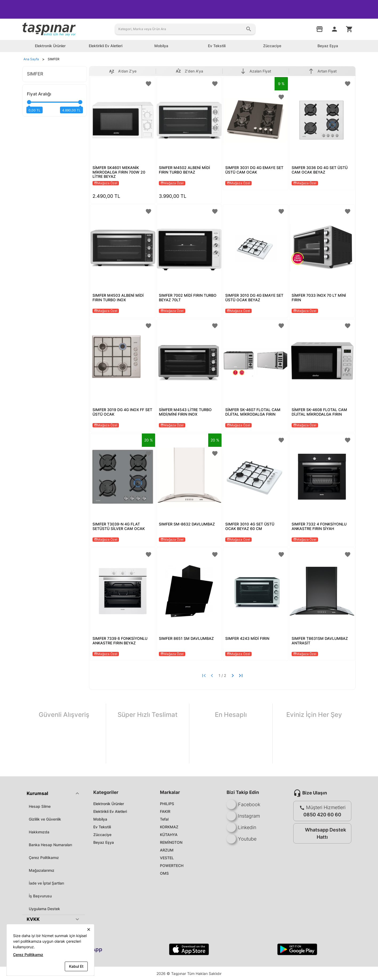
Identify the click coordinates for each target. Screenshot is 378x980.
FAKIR (165, 811)
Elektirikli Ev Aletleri (110, 811)
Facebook (243, 804)
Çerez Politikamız (44, 857)
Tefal (164, 819)
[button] (54, 793)
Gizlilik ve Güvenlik (45, 819)
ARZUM (167, 850)
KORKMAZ (169, 827)
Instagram (243, 816)
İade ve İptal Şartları (46, 883)
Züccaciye (102, 835)
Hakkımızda (39, 832)
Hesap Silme (40, 806)
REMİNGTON (171, 842)
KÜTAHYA (169, 835)
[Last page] (241, 676)
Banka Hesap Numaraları (50, 845)
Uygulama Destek (44, 909)
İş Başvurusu (40, 896)
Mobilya (100, 819)
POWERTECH (172, 865)
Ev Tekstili (102, 827)
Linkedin (241, 827)
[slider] (55, 104)
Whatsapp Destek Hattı (321, 833)
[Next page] (233, 676)
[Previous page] (212, 676)
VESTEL (167, 858)
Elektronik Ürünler (109, 804)
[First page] (204, 676)
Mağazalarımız (42, 870)
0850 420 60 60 (322, 815)
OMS (164, 873)
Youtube (242, 839)
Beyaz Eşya (104, 842)
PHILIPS (167, 804)
